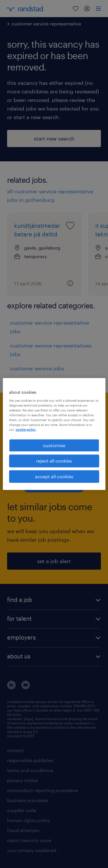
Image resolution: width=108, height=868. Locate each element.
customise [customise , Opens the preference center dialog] (54, 445)
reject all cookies (54, 461)
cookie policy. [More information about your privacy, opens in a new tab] (26, 430)
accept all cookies (54, 476)
